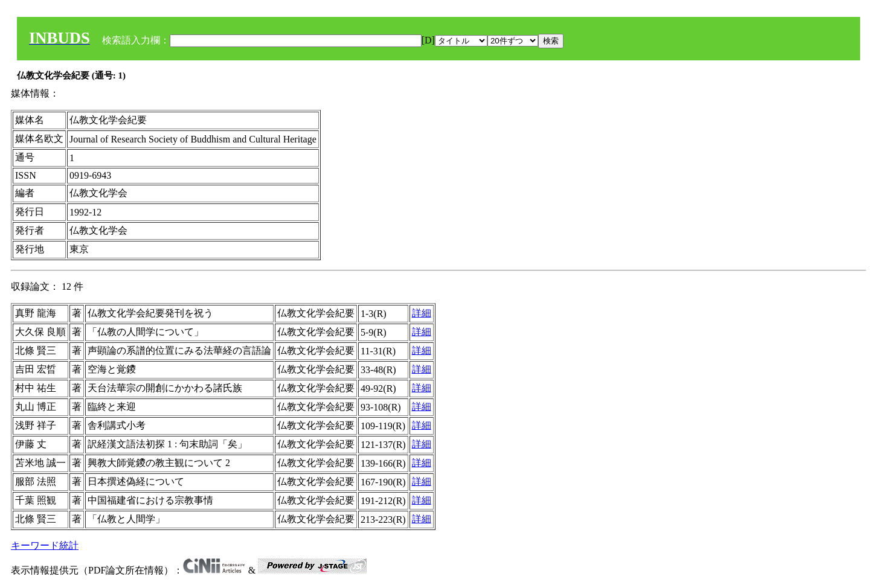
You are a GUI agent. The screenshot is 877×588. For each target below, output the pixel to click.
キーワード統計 (45, 545)
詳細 (422, 313)
